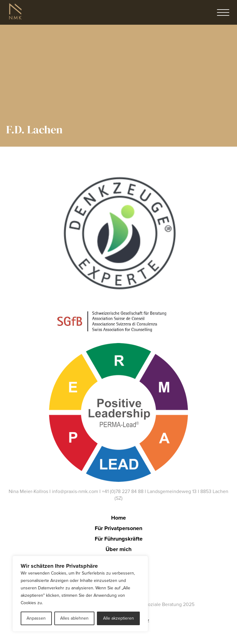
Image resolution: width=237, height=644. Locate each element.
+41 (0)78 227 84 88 (123, 491)
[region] (80, 594)
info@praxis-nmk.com (75, 491)
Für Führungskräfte (119, 539)
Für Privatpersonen (118, 528)
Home (118, 518)
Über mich (118, 549)
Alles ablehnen (74, 618)
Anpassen (36, 618)
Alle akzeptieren (118, 618)
